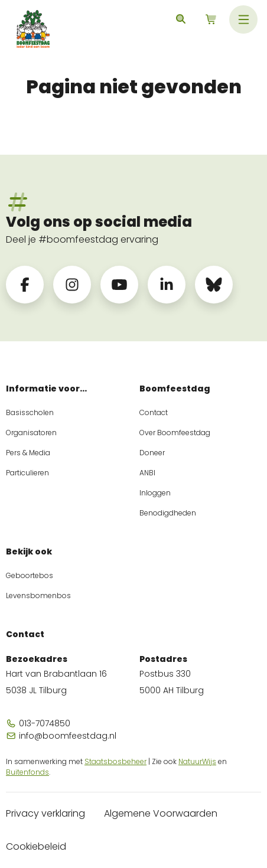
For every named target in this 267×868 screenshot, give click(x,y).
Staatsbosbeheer (115, 761)
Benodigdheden (168, 513)
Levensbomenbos (38, 595)
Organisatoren (31, 433)
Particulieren (27, 473)
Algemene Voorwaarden (161, 813)
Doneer (152, 453)
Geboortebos (30, 575)
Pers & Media (28, 453)
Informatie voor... (46, 389)
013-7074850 (38, 723)
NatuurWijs (197, 761)
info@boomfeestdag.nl (61, 736)
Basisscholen (30, 412)
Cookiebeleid (36, 846)
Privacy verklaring (45, 813)
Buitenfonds (27, 772)
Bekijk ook (29, 552)
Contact (154, 412)
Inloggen (155, 493)
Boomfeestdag (175, 389)
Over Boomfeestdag (175, 433)
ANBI (147, 473)
